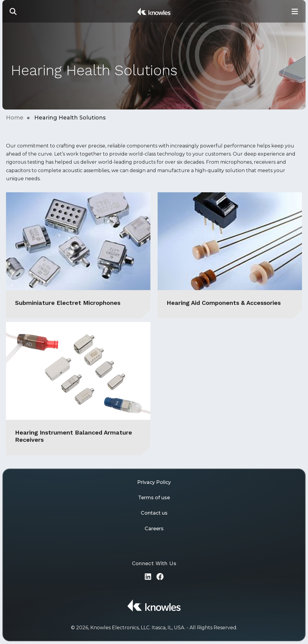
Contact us (154, 513)
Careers (154, 529)
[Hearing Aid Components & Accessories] (230, 255)
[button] (13, 11)
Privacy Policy (154, 482)
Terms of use (154, 498)
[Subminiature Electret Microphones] (78, 255)
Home (15, 118)
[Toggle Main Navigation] (295, 11)
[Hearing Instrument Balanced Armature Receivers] (78, 389)
